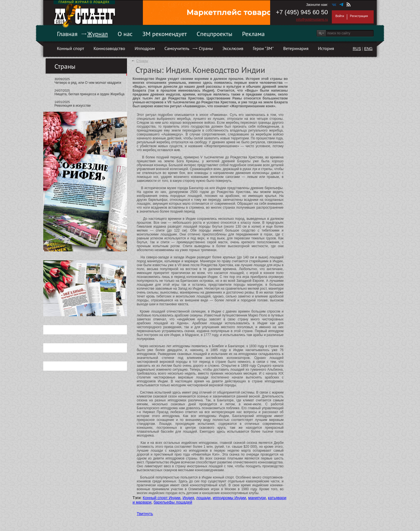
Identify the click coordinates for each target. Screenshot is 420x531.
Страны (206, 48)
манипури (257, 498)
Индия (188, 498)
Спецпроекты (215, 34)
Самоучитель (177, 48)
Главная (67, 34)
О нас (125, 34)
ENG (368, 49)
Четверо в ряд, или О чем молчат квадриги (88, 83)
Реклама (254, 34)
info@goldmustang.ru (312, 20)
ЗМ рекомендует (165, 34)
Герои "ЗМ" (263, 48)
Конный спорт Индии (161, 498)
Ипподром (145, 48)
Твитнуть (145, 514)
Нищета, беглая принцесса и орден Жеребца (89, 94)
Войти (340, 16)
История (326, 48)
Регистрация (359, 16)
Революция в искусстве (73, 106)
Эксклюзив (233, 48)
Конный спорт (70, 48)
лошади (203, 498)
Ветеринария (296, 48)
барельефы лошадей (173, 502)
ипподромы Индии (229, 498)
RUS (357, 49)
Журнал (98, 34)
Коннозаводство (109, 48)
